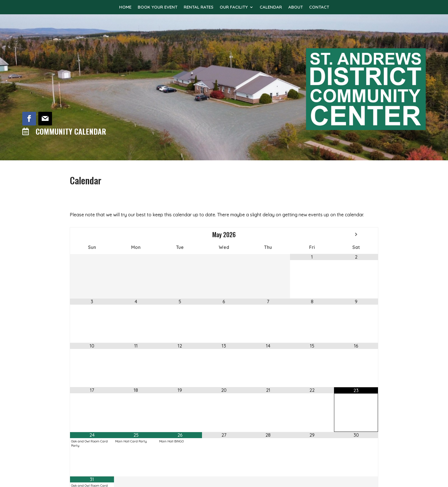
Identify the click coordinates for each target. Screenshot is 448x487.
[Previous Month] (92, 234)
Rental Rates (199, 7)
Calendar (271, 7)
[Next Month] (356, 234)
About (296, 7)
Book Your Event (158, 7)
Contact (319, 7)
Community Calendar (71, 131)
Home (125, 7)
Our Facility (234, 7)
